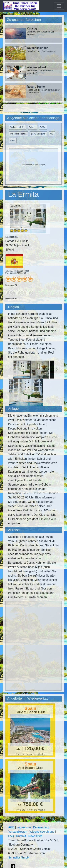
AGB (11, 827)
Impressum (24, 827)
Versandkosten (18, 832)
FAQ (11, 836)
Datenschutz (41, 827)
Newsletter (35, 836)
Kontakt (21, 836)
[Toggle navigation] (59, 6)
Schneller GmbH (19, 857)
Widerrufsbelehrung (42, 832)
